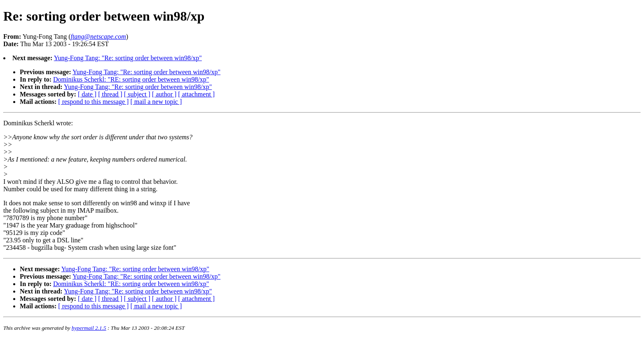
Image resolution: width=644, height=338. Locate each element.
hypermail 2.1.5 (89, 328)
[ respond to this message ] (93, 102)
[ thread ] (110, 94)
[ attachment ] (196, 94)
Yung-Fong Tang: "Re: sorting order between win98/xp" (128, 58)
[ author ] (164, 94)
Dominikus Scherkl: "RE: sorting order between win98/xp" (131, 79)
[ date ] (87, 94)
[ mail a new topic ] (156, 102)
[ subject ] (137, 94)
